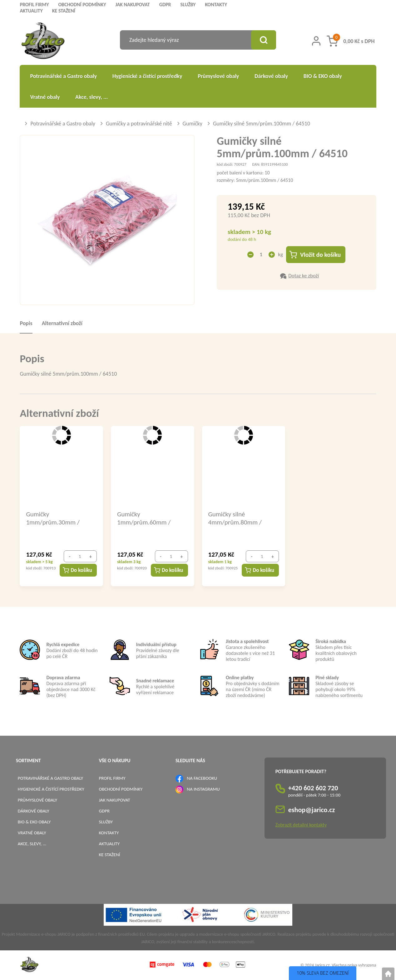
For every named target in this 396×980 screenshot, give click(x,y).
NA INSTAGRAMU (203, 789)
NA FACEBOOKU (202, 778)
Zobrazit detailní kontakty (301, 825)
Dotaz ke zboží (304, 276)
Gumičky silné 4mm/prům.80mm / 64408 (235, 518)
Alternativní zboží (62, 323)
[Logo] (43, 42)
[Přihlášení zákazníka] (316, 41)
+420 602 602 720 (313, 788)
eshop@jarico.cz (312, 810)
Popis (26, 323)
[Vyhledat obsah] (264, 40)
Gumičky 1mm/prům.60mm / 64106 (144, 518)
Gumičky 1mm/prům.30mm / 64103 (53, 518)
